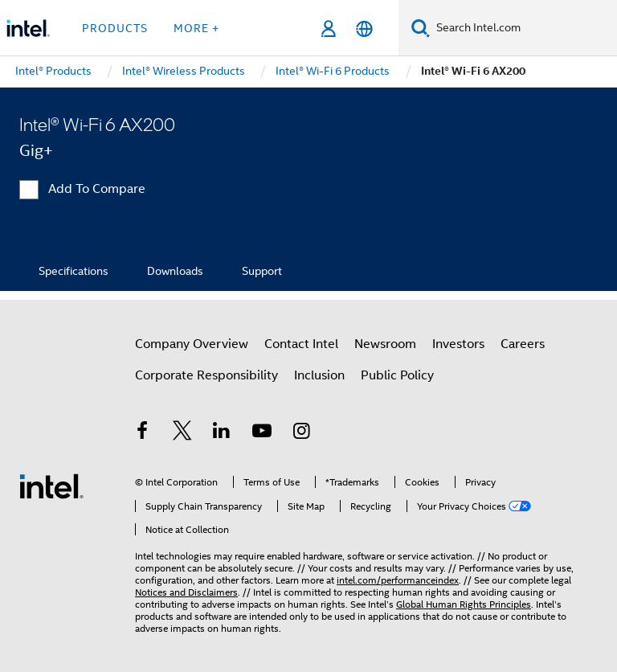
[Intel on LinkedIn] (222, 433)
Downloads (175, 271)
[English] (364, 29)
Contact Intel (301, 344)
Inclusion (319, 375)
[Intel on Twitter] (182, 433)
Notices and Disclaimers (186, 592)
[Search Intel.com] (523, 28)
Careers (523, 344)
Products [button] (115, 28)
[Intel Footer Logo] (51, 486)
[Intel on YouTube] (262, 433)
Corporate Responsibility (206, 375)
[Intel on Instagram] (301, 433)
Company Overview (192, 344)
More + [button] (196, 28)
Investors (458, 344)
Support (262, 271)
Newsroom (385, 344)
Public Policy (397, 375)
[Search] (421, 28)
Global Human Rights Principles (464, 604)
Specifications (74, 271)
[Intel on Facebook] (142, 433)
